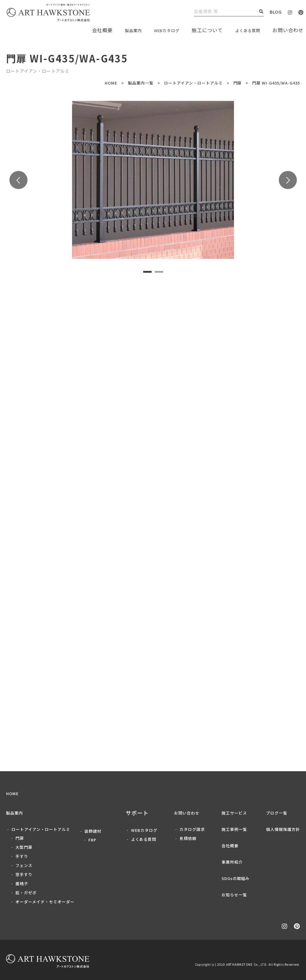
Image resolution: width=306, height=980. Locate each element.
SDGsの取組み (236, 878)
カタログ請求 (192, 829)
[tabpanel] (153, 180)
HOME (111, 83)
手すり (22, 856)
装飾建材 (93, 831)
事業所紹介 (232, 862)
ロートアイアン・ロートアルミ (193, 83)
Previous (18, 180)
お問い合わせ (187, 813)
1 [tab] (147, 272)
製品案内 (119, 30)
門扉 (238, 83)
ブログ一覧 (277, 813)
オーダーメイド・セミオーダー (45, 902)
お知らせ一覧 (234, 895)
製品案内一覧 (141, 83)
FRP (92, 840)
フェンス (24, 865)
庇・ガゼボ (26, 893)
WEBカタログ (158, 30)
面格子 (22, 883)
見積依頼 (188, 838)
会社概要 (230, 846)
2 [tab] (159, 272)
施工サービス (234, 813)
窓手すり (24, 874)
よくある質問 (245, 30)
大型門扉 (24, 847)
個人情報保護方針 (283, 829)
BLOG (276, 12)
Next (288, 180)
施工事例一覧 (234, 829)
